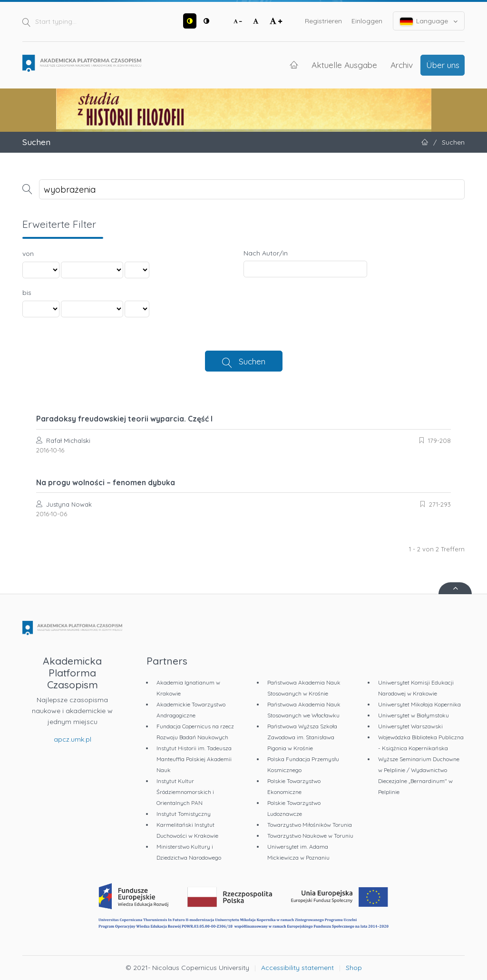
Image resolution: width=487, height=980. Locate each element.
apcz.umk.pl (73, 739)
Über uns (443, 65)
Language (429, 21)
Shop (354, 968)
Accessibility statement (297, 968)
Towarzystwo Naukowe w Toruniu (310, 836)
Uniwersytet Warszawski (410, 726)
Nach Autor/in (266, 253)
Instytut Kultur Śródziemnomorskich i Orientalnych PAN (185, 792)
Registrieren (323, 21)
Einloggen (367, 21)
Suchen (252, 361)
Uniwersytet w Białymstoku (414, 715)
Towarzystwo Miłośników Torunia (310, 825)
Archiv (402, 65)
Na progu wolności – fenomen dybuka (106, 482)
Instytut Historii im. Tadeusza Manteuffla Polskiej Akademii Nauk (194, 759)
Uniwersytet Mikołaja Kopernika (419, 704)
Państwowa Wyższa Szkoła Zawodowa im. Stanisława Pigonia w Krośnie (302, 737)
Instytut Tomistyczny (184, 814)
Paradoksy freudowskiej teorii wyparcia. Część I (124, 419)
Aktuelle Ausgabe (344, 65)
